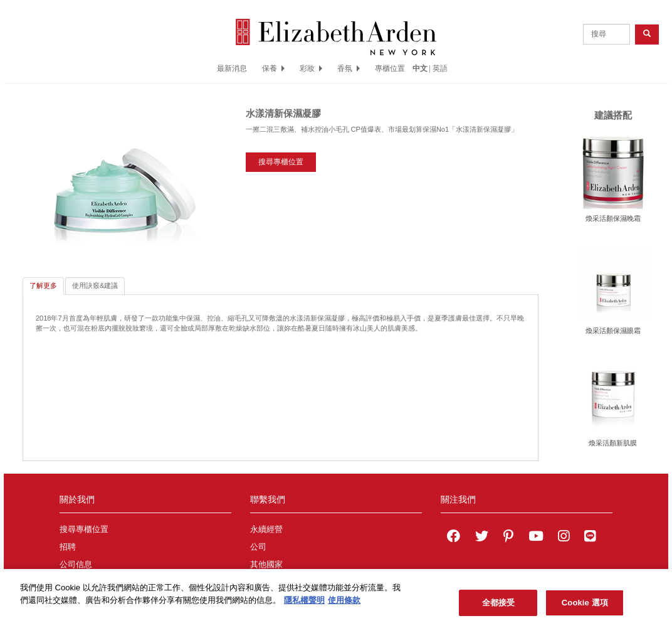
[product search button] (647, 34)
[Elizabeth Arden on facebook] (454, 538)
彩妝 (311, 68)
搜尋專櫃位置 (281, 162)
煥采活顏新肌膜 (613, 443)
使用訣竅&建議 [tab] (95, 285)
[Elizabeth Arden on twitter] (482, 538)
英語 (440, 68)
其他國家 (266, 565)
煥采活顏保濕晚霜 (613, 218)
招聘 (68, 547)
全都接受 (499, 608)
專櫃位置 (390, 68)
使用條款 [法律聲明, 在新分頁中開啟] (344, 604)
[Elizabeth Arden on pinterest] (508, 538)
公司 (258, 547)
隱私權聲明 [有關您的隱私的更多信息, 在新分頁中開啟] (304, 604)
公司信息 (76, 565)
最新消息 (232, 68)
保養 (273, 68)
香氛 (349, 68)
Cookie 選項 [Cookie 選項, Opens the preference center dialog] (585, 608)
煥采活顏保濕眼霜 (613, 331)
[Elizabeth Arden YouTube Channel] (536, 538)
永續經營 (266, 529)
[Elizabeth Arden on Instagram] (564, 538)
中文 (420, 68)
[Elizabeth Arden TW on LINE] (590, 538)
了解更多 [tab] (43, 285)
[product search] (606, 34)
